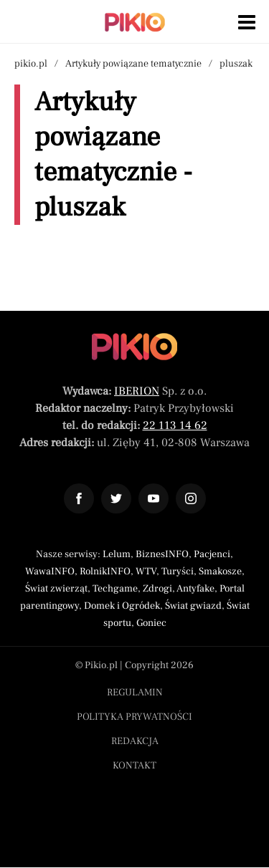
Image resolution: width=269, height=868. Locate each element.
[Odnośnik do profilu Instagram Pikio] (191, 498)
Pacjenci (212, 554)
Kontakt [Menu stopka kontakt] (134, 766)
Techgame (115, 589)
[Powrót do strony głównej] (134, 347)
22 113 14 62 (175, 425)
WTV (146, 572)
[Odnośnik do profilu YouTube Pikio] (154, 498)
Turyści (178, 572)
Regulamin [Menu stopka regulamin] (135, 693)
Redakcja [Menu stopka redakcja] (135, 741)
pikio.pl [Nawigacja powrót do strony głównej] (31, 64)
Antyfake (195, 589)
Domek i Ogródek (122, 606)
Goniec (151, 623)
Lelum (117, 554)
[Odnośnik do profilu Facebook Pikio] (79, 498)
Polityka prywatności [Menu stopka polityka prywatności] (134, 717)
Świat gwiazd (193, 606)
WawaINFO (50, 572)
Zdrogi (157, 589)
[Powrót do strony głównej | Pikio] (135, 22)
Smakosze (220, 572)
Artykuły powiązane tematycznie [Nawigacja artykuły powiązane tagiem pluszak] (133, 64)
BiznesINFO (162, 554)
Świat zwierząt (56, 589)
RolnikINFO (105, 572)
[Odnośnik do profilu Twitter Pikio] (116, 498)
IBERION (137, 391)
